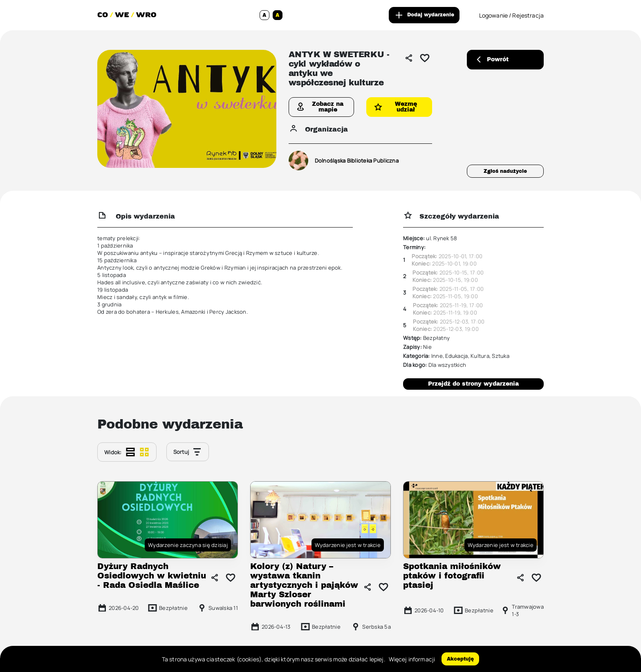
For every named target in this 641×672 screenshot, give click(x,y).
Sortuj (188, 452)
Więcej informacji (412, 659)
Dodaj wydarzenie (424, 15)
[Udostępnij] (409, 58)
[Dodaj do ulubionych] (425, 58)
